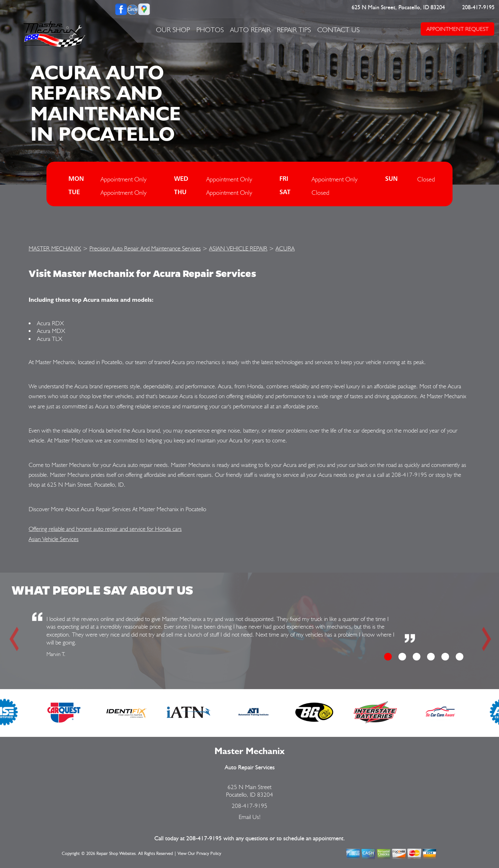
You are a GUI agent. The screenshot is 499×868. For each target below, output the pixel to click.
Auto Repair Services (250, 768)
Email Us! (250, 817)
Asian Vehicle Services (54, 539)
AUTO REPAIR (250, 30)
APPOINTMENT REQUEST (457, 29)
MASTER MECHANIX (55, 248)
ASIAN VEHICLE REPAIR (238, 248)
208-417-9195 (479, 8)
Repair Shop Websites (116, 854)
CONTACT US (338, 30)
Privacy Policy (209, 854)
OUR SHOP (173, 30)
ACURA (285, 248)
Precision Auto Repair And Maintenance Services (145, 248)
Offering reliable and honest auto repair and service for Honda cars (105, 529)
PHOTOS (210, 30)
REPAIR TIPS (294, 30)
